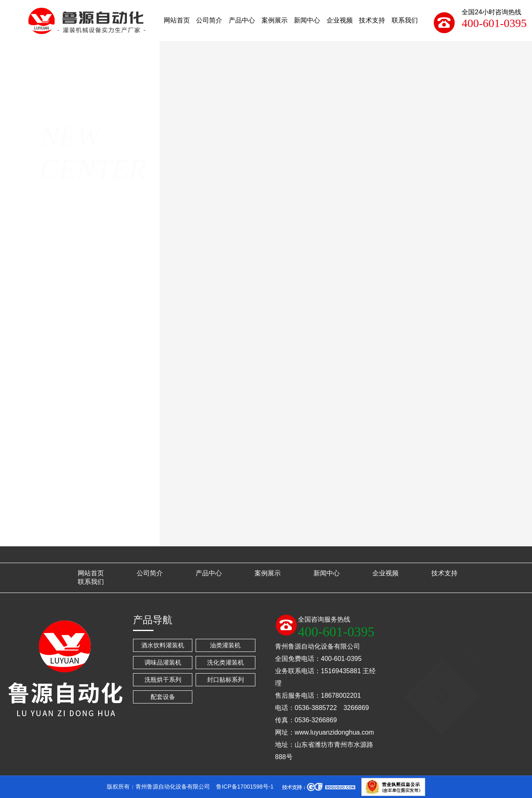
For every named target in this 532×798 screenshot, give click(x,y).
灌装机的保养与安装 (313, 540)
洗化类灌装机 (225, 662)
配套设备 (163, 697)
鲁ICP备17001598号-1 (245, 787)
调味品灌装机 (163, 662)
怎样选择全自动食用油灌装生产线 (379, 540)
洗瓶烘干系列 (163, 680)
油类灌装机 (225, 645)
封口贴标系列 (225, 680)
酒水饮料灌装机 (163, 645)
